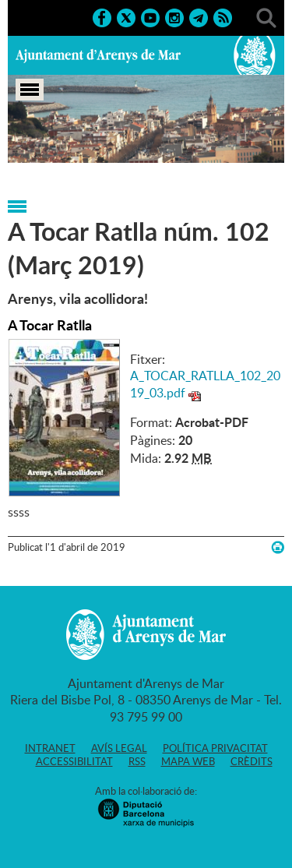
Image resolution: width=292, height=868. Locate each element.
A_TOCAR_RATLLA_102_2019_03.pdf (205, 384)
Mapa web (188, 761)
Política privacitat (215, 748)
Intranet (50, 748)
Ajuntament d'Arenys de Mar (98, 55)
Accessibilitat (74, 761)
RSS (137, 761)
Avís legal (119, 748)
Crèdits (252, 761)
